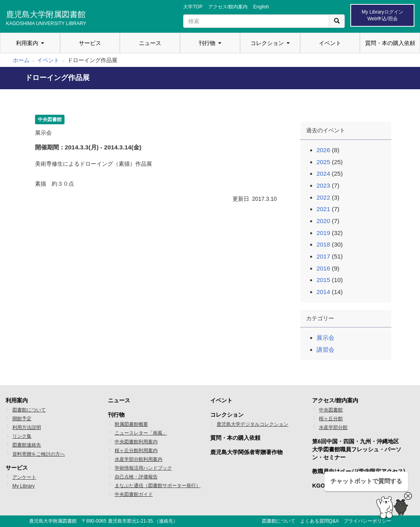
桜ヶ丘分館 (331, 419)
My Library (23, 486)
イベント (330, 43)
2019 (323, 233)
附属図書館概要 (131, 424)
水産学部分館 (333, 427)
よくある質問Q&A (319, 521)
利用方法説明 (27, 427)
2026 (323, 150)
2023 (323, 185)
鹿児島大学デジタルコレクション (252, 424)
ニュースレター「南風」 (141, 433)
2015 (323, 280)
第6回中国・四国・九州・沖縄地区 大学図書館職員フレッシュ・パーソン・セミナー (357, 449)
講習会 (325, 350)
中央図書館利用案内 (136, 442)
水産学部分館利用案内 (139, 459)
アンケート (24, 477)
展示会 (325, 338)
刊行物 (207, 43)
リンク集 (22, 436)
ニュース (150, 43)
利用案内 (27, 43)
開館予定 (22, 419)
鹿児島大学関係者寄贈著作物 (246, 452)
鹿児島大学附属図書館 (46, 17)
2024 (323, 173)
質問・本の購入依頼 (390, 43)
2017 (323, 256)
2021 (323, 209)
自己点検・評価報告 (136, 477)
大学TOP (193, 7)
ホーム (21, 60)
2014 (323, 292)
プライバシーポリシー (367, 521)
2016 (323, 268)
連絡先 (166, 521)
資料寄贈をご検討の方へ (39, 454)
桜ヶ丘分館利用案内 (136, 451)
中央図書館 (331, 410)
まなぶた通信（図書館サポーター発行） (158, 486)
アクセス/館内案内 (228, 7)
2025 (323, 162)
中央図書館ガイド (134, 494)
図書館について (29, 410)
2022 (323, 197)
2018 (323, 244)
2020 (323, 221)
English (261, 7)
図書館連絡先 (27, 445)
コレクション (267, 43)
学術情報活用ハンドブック (143, 468)
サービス (90, 43)
